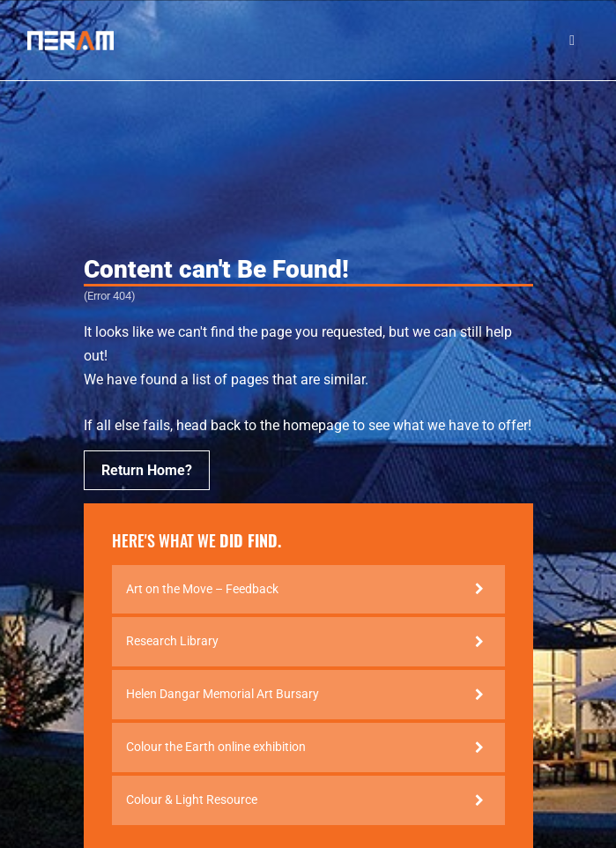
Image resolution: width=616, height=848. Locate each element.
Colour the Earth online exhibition (216, 747)
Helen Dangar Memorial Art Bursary (223, 694)
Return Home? (147, 470)
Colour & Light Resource (192, 800)
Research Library (172, 641)
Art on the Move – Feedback (202, 589)
